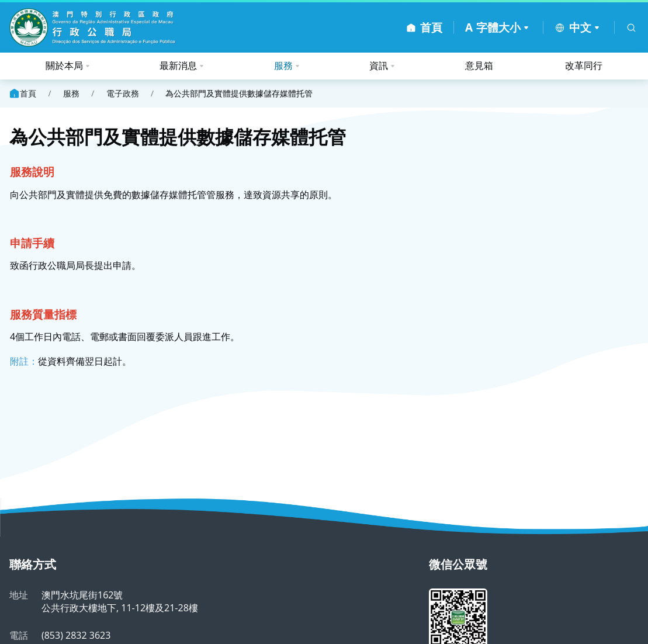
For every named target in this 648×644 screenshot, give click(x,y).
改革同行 (584, 65)
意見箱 (479, 65)
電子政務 (123, 94)
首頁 (22, 94)
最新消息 (178, 65)
